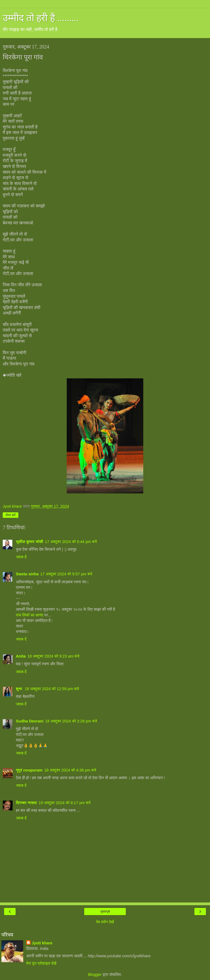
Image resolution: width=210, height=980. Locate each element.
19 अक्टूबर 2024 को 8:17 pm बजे (65, 803)
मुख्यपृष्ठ (105, 912)
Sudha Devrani (30, 721)
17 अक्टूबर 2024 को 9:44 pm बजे (71, 542)
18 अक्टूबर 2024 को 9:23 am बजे (53, 656)
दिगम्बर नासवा (26, 803)
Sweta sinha (27, 574)
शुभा (20, 689)
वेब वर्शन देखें (105, 922)
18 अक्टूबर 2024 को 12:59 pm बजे (52, 689)
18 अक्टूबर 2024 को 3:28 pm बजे (71, 721)
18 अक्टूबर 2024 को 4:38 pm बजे (70, 770)
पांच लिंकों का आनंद (30, 615)
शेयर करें (11, 515)
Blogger (95, 975)
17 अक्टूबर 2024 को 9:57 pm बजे (66, 574)
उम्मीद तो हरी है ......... (41, 18)
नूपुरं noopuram (29, 770)
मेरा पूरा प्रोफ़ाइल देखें (41, 963)
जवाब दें (21, 557)
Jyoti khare (42, 943)
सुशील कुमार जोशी (30, 542)
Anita (21, 656)
